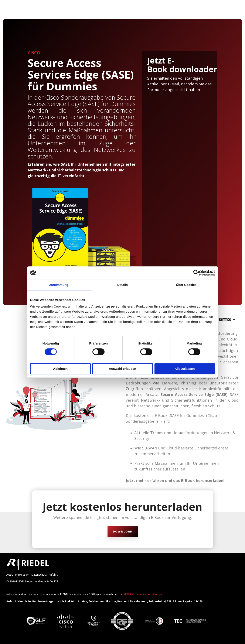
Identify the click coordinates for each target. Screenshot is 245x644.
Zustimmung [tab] (59, 285)
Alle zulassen (185, 369)
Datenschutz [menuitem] (39, 575)
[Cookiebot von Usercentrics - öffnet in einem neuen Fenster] (196, 273)
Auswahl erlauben (122, 369)
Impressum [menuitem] (22, 575)
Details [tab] (122, 285)
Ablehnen (60, 369)
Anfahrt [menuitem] (53, 575)
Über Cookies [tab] (186, 285)
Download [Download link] (123, 531)
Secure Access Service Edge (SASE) (194, 394)
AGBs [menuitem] (10, 575)
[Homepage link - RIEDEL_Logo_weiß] (28, 568)
